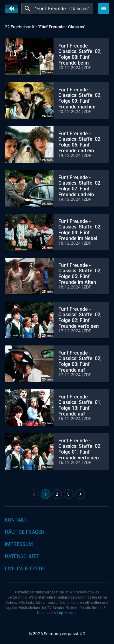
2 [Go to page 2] (57, 494)
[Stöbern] (104, 9)
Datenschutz (22, 556)
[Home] (13, 9)
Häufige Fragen (25, 532)
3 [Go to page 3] (68, 494)
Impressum (19, 544)
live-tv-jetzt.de (25, 569)
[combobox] (63, 9)
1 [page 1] (45, 494)
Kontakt (16, 520)
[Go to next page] (80, 494)
